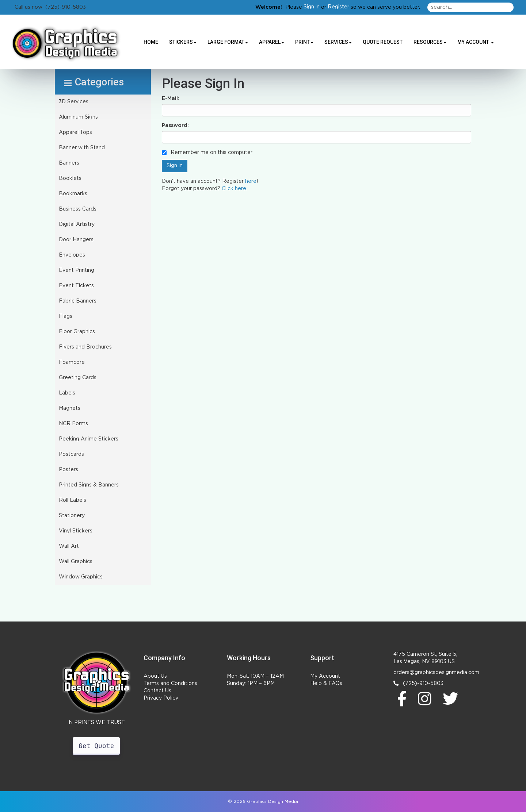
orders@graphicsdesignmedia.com (436, 673)
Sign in (312, 7)
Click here (234, 189)
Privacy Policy (161, 698)
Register (338, 7)
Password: (175, 126)
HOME (151, 42)
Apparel (272, 42)
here (251, 181)
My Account (325, 676)
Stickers (183, 42)
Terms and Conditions (170, 684)
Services (338, 42)
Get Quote (96, 746)
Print (304, 42)
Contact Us (157, 691)
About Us (155, 676)
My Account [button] (476, 42)
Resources (430, 42)
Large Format (228, 42)
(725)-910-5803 (418, 683)
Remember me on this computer (207, 153)
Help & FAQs (326, 684)
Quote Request (383, 42)
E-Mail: (171, 99)
